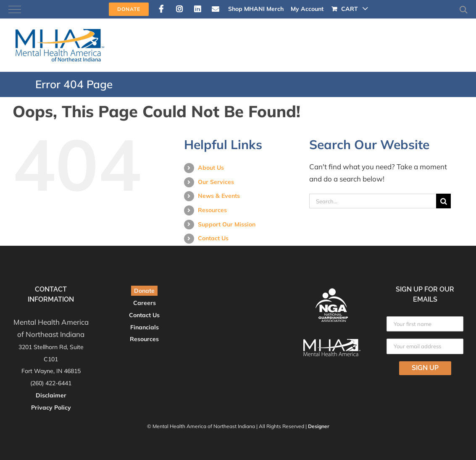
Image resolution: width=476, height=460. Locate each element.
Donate (144, 291)
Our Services (216, 182)
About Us (211, 168)
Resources (212, 210)
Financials (145, 327)
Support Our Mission (227, 224)
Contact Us (213, 238)
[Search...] (373, 201)
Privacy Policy (51, 407)
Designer (319, 426)
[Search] (443, 201)
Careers (145, 303)
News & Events (219, 196)
